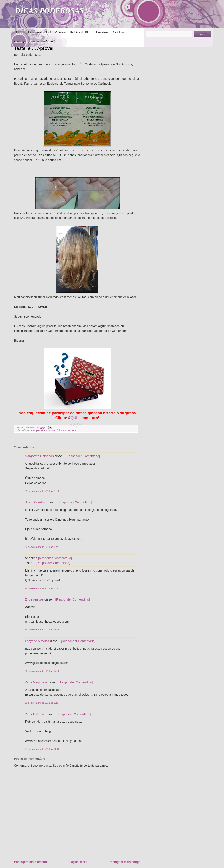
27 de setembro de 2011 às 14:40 (42, 749)
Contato (61, 32)
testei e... (73, 430)
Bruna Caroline (35, 502)
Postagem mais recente (31, 862)
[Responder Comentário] (83, 456)
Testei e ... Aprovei (34, 48)
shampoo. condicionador (54, 430)
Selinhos (119, 32)
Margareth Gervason (39, 456)
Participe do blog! (39, 32)
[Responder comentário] (55, 558)
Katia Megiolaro (36, 682)
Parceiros (102, 32)
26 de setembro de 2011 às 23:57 (42, 703)
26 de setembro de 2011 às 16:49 (42, 630)
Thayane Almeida (37, 641)
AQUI (73, 418)
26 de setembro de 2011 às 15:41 (42, 547)
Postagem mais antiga (125, 862)
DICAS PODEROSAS (50, 11)
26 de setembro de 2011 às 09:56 (42, 491)
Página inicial (78, 862)
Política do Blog (81, 32)
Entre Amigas (34, 599)
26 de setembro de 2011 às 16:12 (42, 588)
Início (20, 32)
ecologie (35, 430)
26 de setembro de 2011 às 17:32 (42, 671)
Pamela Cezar (35, 714)
